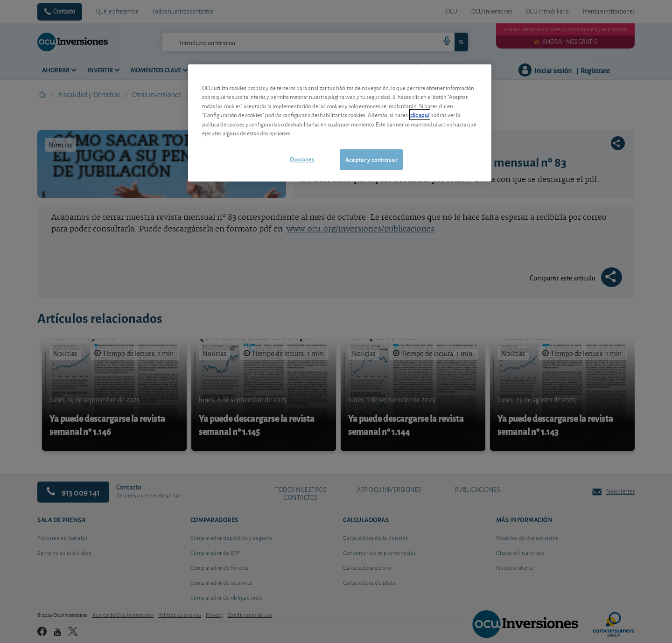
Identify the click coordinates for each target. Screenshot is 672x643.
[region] (340, 123)
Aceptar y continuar (371, 159)
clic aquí (420, 115)
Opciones (302, 159)
